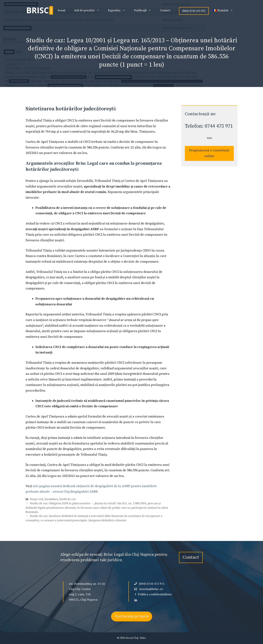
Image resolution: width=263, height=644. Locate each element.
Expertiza (119, 10)
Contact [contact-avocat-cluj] (191, 557)
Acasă (61, 10)
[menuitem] (223, 10)
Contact (165, 10)
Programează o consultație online (209, 153)
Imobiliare (51, 499)
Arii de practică (89, 10)
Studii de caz (68, 499)
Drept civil (37, 499)
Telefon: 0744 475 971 (209, 126)
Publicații (145, 10)
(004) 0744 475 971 (194, 11)
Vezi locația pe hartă (132, 616)
